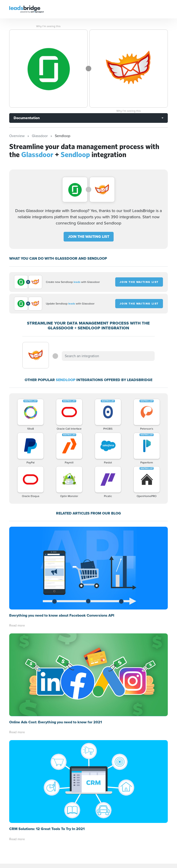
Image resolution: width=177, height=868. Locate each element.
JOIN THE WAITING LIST (89, 237)
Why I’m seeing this (48, 26)
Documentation (27, 118)
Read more (17, 625)
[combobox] (108, 356)
